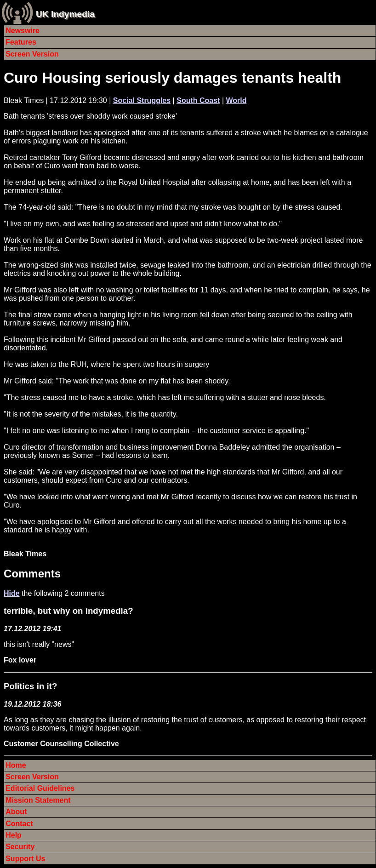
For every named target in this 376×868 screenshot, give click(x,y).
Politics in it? (30, 686)
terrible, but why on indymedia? (68, 611)
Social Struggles (142, 100)
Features (21, 42)
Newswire (23, 31)
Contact (19, 824)
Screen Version (32, 54)
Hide (12, 593)
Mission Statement (38, 800)
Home (16, 765)
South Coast (198, 100)
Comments (32, 574)
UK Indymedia (65, 14)
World (236, 100)
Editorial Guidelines (40, 788)
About (16, 812)
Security (20, 847)
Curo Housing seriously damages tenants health (172, 78)
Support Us (25, 859)
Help (14, 835)
